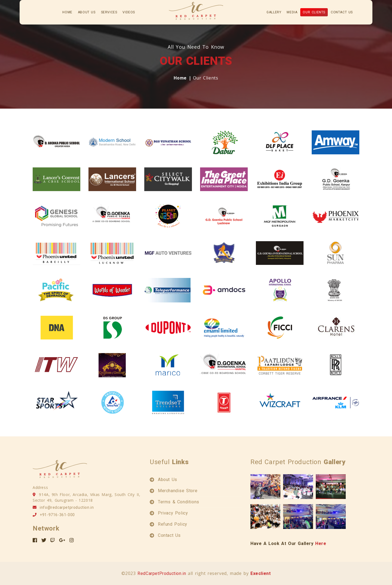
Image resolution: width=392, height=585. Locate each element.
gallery (274, 12)
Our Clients (314, 12)
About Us (168, 480)
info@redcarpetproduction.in (67, 507)
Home (180, 78)
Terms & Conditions (179, 502)
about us (87, 12)
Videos (129, 12)
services (109, 12)
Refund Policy (173, 524)
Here (321, 543)
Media (292, 12)
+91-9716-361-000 (57, 515)
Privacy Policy (173, 513)
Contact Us (342, 12)
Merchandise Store (178, 491)
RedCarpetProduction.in (162, 573)
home (67, 12)
